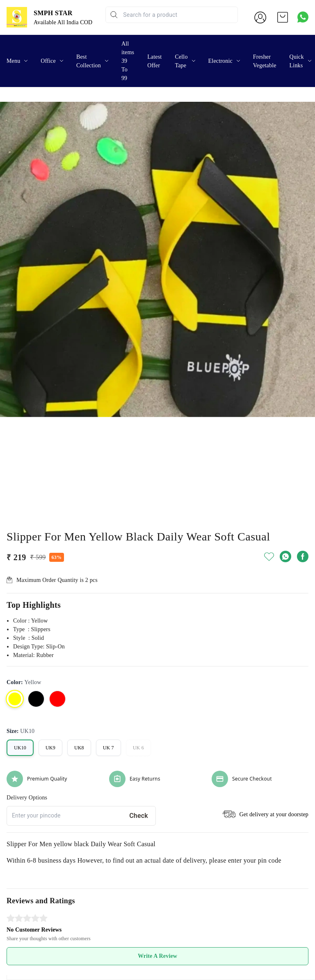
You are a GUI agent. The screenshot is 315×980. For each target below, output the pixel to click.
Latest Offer (154, 61)
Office (48, 61)
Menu (13, 61)
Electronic (220, 61)
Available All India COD (63, 22)
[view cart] (283, 17)
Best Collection (89, 61)
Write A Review (157, 956)
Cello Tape (181, 61)
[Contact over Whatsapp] (303, 17)
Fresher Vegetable (265, 61)
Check (139, 816)
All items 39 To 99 (128, 61)
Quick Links (297, 61)
